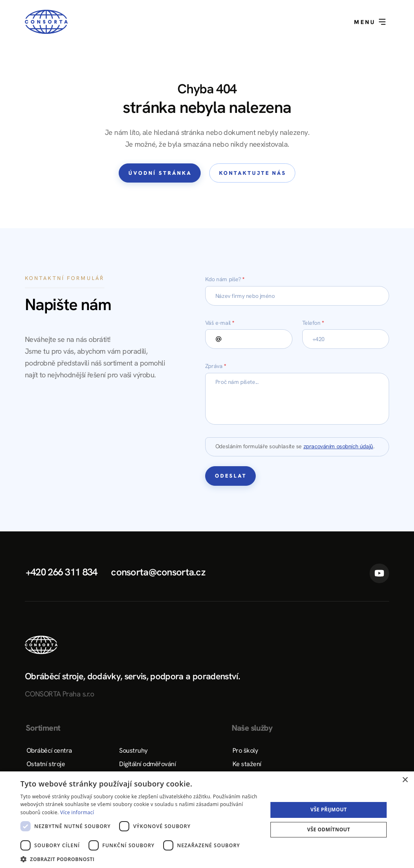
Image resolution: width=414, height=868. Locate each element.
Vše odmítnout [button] (329, 829)
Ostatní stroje (46, 764)
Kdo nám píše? (225, 279)
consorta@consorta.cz (158, 572)
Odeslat (231, 476)
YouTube (379, 573)
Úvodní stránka (160, 173)
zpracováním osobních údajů (338, 446)
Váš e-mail (220, 323)
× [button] (405, 780)
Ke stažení (247, 764)
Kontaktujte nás (253, 173)
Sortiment (43, 728)
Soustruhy (133, 750)
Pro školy (245, 750)
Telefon (313, 323)
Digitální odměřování (147, 764)
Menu (370, 22)
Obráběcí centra (49, 750)
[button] (140, 858)
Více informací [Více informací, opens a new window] (77, 812)
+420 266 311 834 (61, 572)
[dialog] (207, 820)
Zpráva (216, 366)
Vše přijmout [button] (329, 810)
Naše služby (252, 728)
